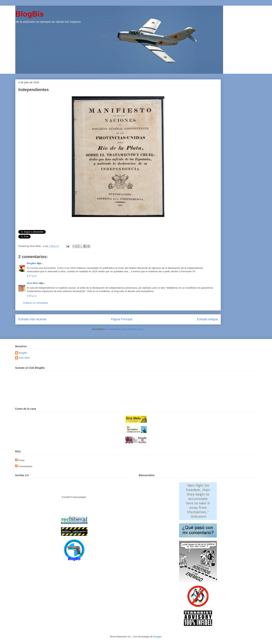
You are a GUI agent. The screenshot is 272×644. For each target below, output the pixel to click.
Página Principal (122, 319)
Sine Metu (33, 283)
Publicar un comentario (36, 303)
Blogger (158, 637)
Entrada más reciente (32, 319)
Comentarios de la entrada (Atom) (126, 329)
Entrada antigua (207, 319)
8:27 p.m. (32, 276)
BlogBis (30, 14)
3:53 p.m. (32, 296)
